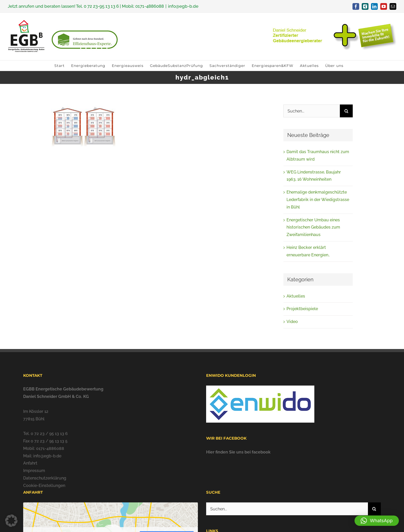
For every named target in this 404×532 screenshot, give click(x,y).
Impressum (34, 471)
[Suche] (346, 111)
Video (292, 322)
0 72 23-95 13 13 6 (101, 6)
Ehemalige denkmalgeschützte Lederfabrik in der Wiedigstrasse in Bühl (318, 200)
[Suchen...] (312, 111)
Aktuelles (296, 296)
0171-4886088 (150, 6)
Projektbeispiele (302, 309)
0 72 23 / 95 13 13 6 (49, 434)
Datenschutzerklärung (45, 478)
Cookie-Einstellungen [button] (44, 486)
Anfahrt (30, 463)
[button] (377, 521)
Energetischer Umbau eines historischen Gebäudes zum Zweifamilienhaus (313, 227)
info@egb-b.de (183, 6)
